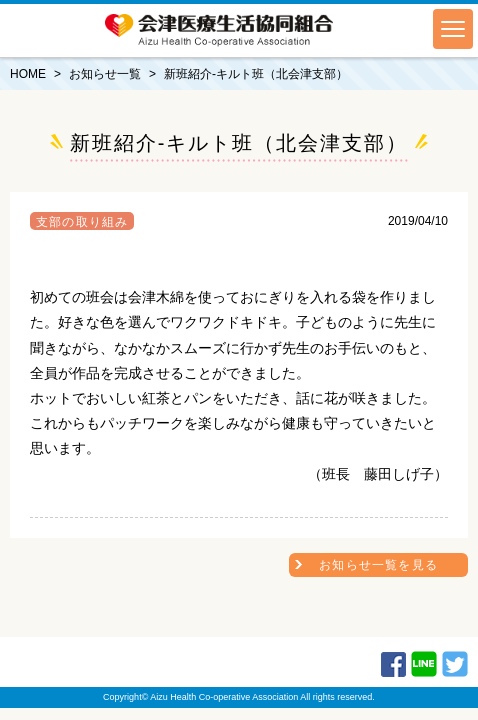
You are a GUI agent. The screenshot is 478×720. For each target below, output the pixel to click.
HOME (28, 74)
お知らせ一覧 (105, 74)
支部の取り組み (82, 222)
